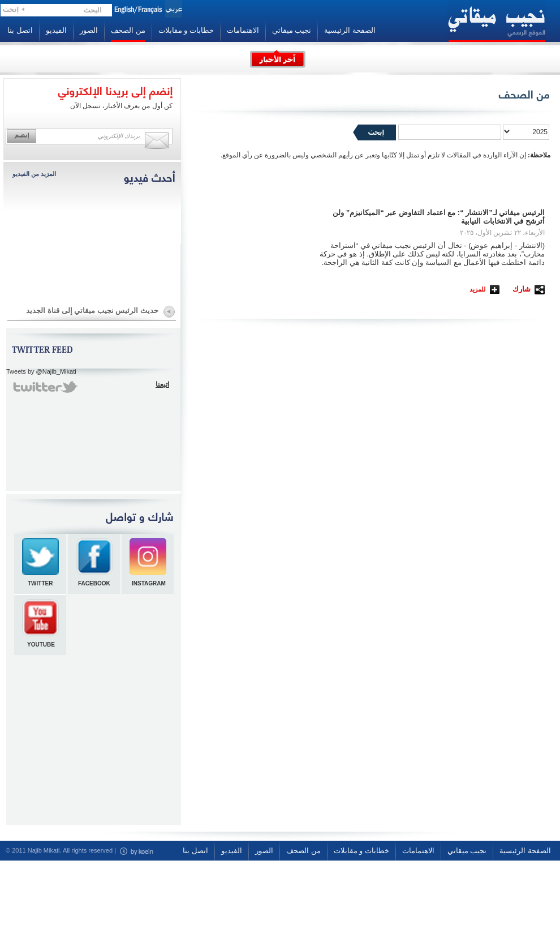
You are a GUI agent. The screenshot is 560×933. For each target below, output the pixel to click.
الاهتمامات (243, 30)
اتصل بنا (20, 30)
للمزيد (477, 289)
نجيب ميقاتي (292, 30)
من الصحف (128, 30)
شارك (522, 289)
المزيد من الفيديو (34, 174)
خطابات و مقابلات (186, 30)
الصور (89, 30)
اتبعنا (162, 384)
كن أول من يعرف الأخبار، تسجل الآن (121, 106)
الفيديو (56, 30)
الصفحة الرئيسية (350, 30)
